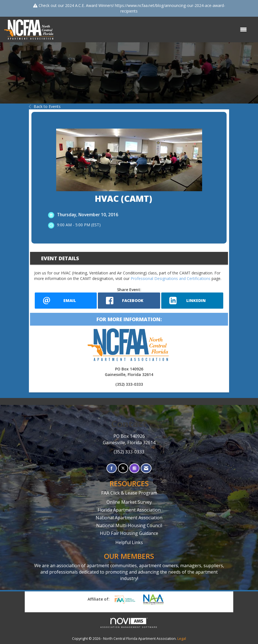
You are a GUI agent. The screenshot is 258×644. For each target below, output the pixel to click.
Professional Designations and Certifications (171, 278)
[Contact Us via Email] (146, 468)
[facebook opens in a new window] (129, 301)
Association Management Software (129, 623)
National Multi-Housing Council (129, 525)
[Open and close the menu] (153, 30)
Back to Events (45, 106)
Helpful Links (129, 542)
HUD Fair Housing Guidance (129, 533)
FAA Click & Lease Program (129, 493)
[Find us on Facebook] (112, 468)
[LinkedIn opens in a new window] (192, 301)
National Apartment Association (129, 518)
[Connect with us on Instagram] (134, 468)
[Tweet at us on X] (123, 468)
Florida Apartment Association (129, 510)
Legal (182, 639)
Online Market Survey (129, 502)
